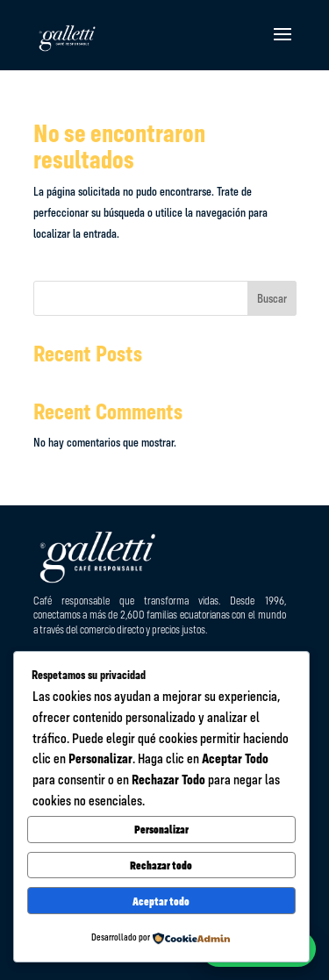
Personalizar (161, 829)
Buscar (272, 298)
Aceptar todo (161, 901)
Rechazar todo (161, 865)
